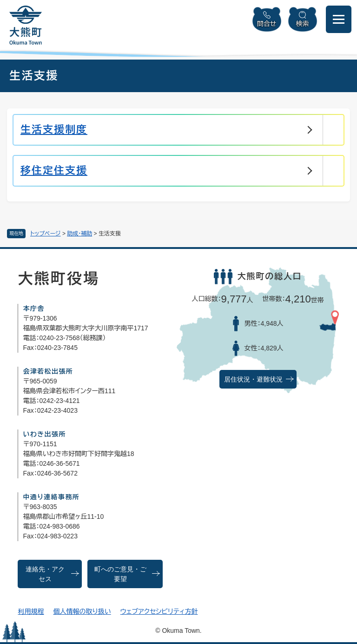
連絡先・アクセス (45, 574)
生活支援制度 (54, 130)
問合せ (267, 24)
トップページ (46, 234)
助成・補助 (79, 234)
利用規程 (31, 611)
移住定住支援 (54, 171)
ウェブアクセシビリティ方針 (159, 611)
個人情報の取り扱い (82, 611)
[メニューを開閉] (339, 19)
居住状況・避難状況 (253, 379)
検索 (303, 24)
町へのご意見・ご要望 (120, 574)
